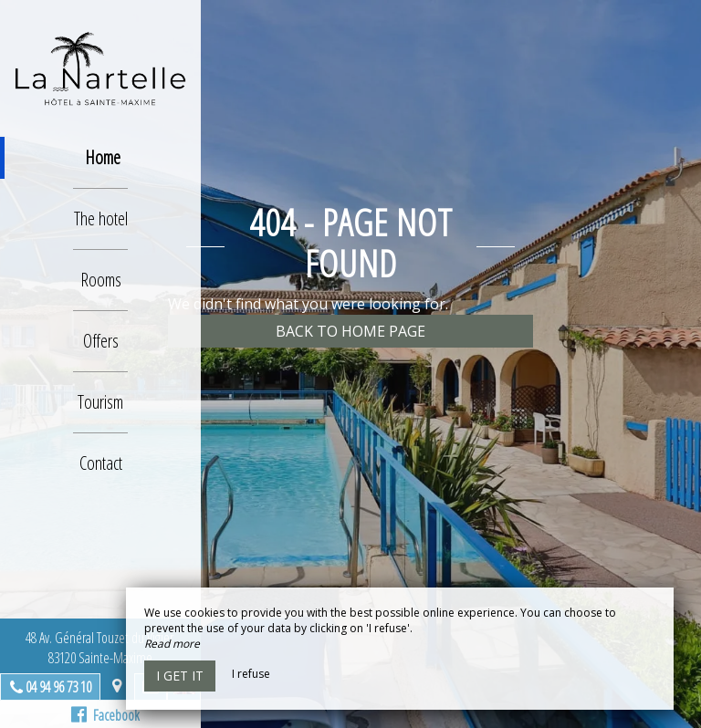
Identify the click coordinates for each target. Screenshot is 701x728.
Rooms (101, 280)
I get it (180, 676)
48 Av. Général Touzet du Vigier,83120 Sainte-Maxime (101, 648)
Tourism (100, 402)
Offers (101, 341)
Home (103, 157)
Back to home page (350, 331)
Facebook (105, 715)
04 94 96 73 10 (58, 687)
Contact (101, 463)
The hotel (101, 218)
